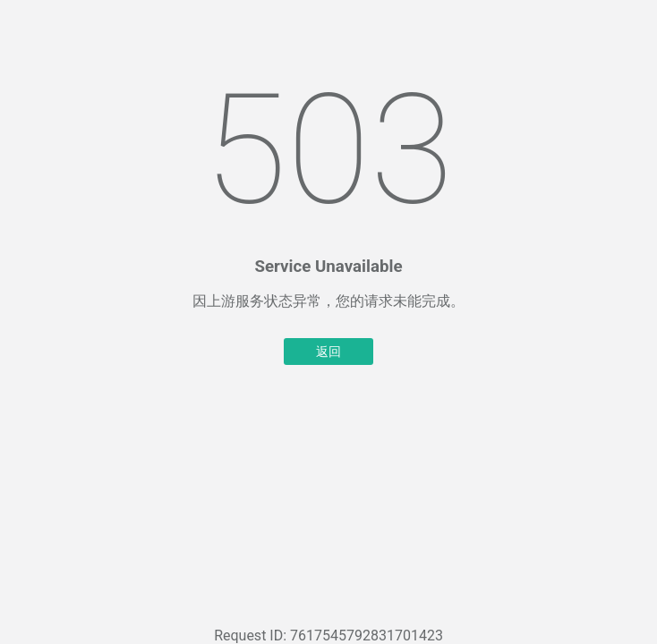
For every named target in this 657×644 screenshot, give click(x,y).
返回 (328, 352)
